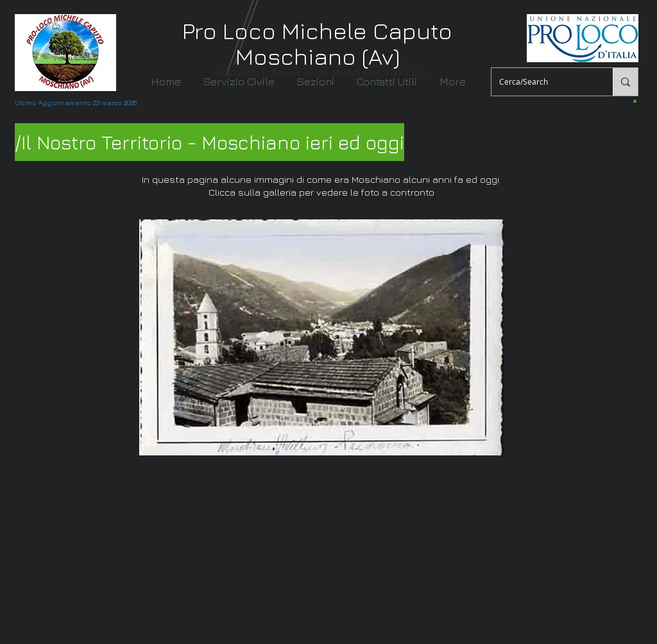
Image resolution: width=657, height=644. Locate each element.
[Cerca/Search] (542, 82)
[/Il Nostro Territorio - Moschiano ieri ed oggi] (209, 142)
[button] (318, 82)
